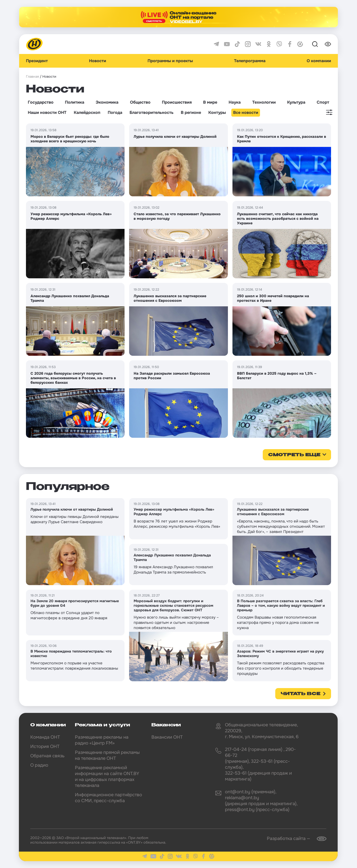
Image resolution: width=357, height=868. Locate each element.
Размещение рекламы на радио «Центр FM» (102, 740)
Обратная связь (47, 756)
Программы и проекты (170, 61)
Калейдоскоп (87, 113)
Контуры (217, 113)
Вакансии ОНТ (167, 737)
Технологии (264, 102)
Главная (32, 77)
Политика (75, 102)
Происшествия (177, 102)
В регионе (191, 113)
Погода (115, 113)
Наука (235, 102)
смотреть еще (294, 455)
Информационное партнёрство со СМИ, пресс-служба (108, 798)
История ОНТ (45, 746)
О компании (319, 61)
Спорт (323, 102)
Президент (37, 61)
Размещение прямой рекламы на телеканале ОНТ (107, 755)
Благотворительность (152, 113)
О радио (39, 765)
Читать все (301, 694)
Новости (98, 61)
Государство (41, 102)
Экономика (107, 102)
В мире (210, 102)
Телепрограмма (250, 61)
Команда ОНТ (45, 737)
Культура (296, 102)
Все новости (246, 113)
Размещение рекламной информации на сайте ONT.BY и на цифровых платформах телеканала (107, 777)
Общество (140, 102)
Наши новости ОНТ (47, 113)
